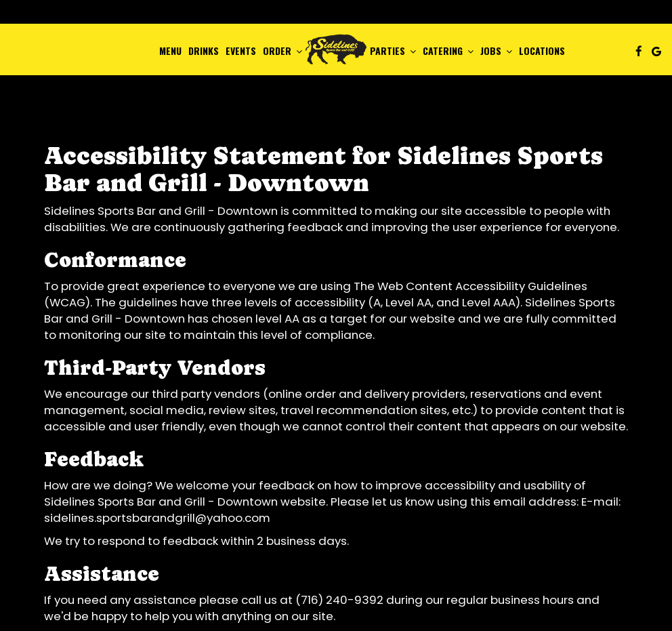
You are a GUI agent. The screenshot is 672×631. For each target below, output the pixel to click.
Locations (542, 51)
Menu (170, 51)
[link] (336, 49)
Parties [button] (393, 51)
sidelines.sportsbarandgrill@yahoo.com (157, 518)
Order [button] (282, 51)
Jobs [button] (496, 51)
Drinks (204, 51)
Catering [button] (448, 51)
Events (241, 51)
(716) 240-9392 (339, 600)
